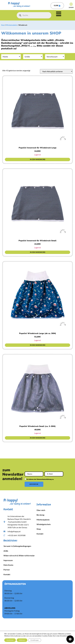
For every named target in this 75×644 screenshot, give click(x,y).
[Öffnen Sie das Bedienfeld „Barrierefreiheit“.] (70, 639)
